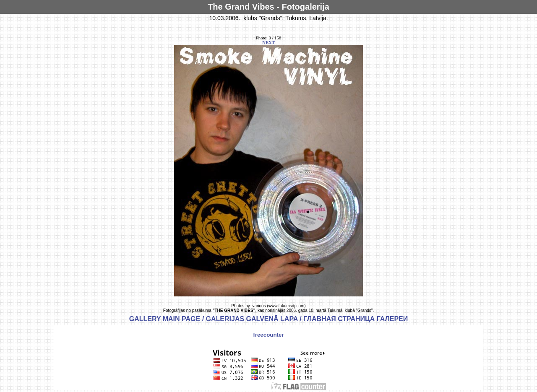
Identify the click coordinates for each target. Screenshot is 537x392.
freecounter (268, 335)
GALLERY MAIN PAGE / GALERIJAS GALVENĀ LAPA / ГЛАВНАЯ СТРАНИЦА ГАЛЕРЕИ (269, 319)
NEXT (268, 43)
